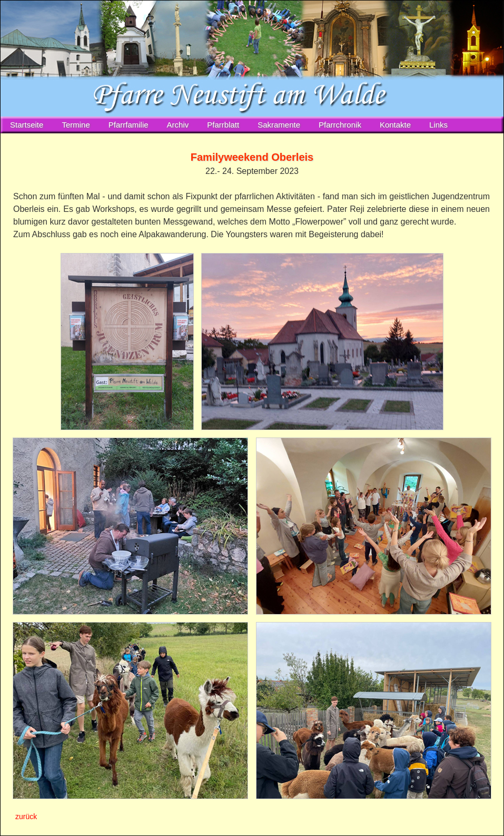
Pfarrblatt (223, 125)
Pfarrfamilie (129, 125)
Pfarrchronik (340, 125)
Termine (76, 125)
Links (438, 125)
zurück (26, 816)
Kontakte (395, 125)
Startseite (27, 125)
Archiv (178, 125)
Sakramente (279, 125)
